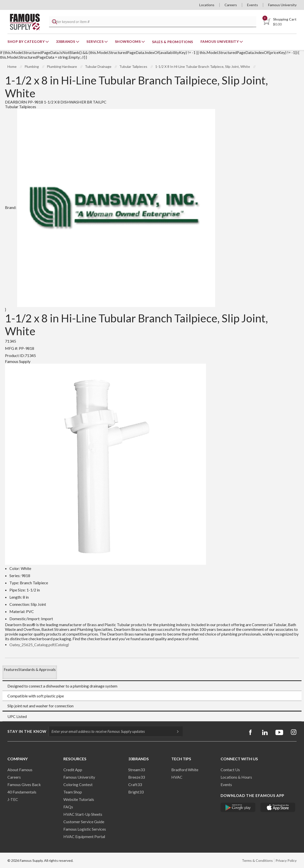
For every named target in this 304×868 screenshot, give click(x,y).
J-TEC (13, 799)
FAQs (68, 807)
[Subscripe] (175, 731)
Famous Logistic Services (85, 829)
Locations (207, 5)
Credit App (73, 770)
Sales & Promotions (173, 42)
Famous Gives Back (24, 784)
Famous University (282, 5)
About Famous (20, 770)
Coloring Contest (78, 784)
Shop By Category (26, 41)
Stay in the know (27, 731)
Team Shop (73, 792)
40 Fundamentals (22, 792)
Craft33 (135, 784)
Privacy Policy (286, 860)
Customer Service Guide (84, 822)
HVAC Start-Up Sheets (83, 814)
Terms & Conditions (257, 860)
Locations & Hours (236, 777)
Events (253, 5)
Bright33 (136, 792)
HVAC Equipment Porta (84, 836)
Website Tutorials (79, 799)
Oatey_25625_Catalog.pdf (39, 645)
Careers (231, 5)
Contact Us (230, 770)
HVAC (177, 777)
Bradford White (185, 770)
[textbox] (152, 22)
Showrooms (128, 41)
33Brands (66, 41)
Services (95, 41)
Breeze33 (137, 777)
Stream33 (137, 770)
